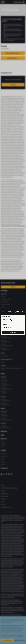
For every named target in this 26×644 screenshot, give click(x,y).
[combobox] (13, 320)
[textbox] (13, 320)
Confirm (13, 332)
